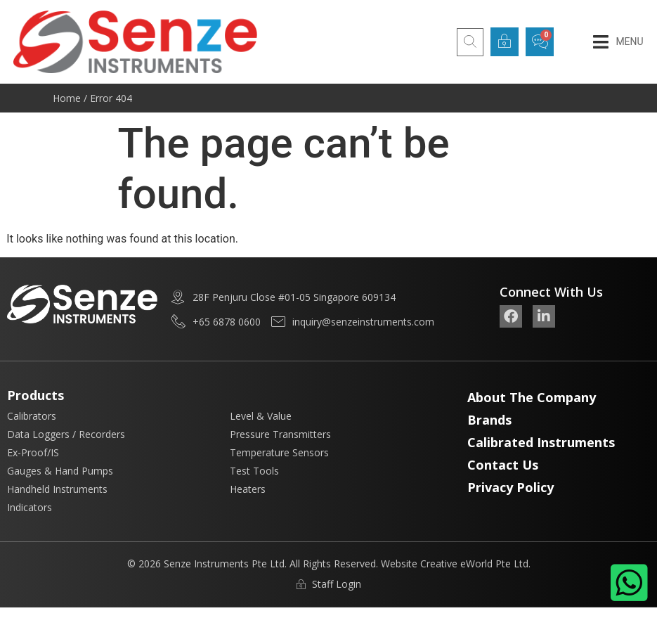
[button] (618, 42)
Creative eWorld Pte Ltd (474, 563)
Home (67, 98)
